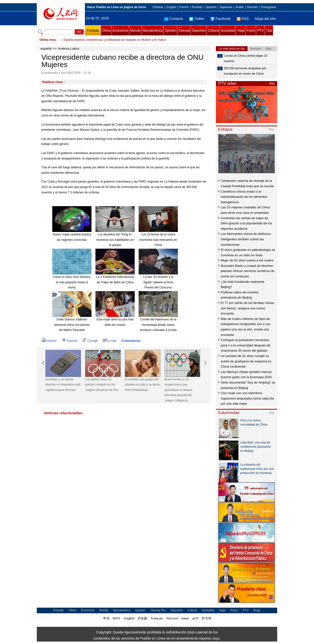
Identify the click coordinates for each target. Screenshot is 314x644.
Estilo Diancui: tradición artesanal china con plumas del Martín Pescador (72, 325)
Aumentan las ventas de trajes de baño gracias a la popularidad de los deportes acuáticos (246, 223)
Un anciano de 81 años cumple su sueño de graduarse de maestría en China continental (246, 361)
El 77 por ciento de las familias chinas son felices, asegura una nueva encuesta (248, 308)
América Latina (69, 49)
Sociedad (228, 30)
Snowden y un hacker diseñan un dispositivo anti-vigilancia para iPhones (63, 385)
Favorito (70, 341)
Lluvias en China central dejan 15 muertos (245, 58)
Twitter (197, 19)
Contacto (174, 19)
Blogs (257, 610)
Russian (197, 7)
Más (272, 84)
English (171, 7)
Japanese (226, 7)
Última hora (48, 40)
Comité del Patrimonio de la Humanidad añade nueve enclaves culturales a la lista (158, 325)
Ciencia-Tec (158, 610)
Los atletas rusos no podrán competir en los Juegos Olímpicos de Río (102, 385)
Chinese (158, 7)
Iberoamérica (153, 30)
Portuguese (268, 7)
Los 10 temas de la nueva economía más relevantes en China (158, 240)
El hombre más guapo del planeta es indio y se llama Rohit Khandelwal (142, 385)
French (184, 7)
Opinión (170, 30)
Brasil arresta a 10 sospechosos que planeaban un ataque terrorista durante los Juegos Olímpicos (178, 390)
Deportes (199, 30)
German (252, 7)
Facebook (220, 19)
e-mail (110, 341)
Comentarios (131, 341)
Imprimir (49, 341)
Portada (93, 30)
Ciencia (184, 30)
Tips (269, 30)
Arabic (240, 7)
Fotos (251, 30)
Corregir (90, 341)
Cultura (213, 30)
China (106, 30)
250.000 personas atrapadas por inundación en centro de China (245, 71)
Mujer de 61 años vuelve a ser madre (247, 260)
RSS (243, 19)
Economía (121, 30)
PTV (260, 30)
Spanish (211, 7)
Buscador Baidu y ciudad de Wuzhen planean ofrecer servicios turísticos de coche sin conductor (248, 271)
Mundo (136, 30)
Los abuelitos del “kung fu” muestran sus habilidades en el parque (115, 240)
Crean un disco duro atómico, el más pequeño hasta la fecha (72, 282)
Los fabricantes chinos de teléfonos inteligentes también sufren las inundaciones (246, 239)
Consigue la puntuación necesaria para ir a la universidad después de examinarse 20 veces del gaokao (246, 345)
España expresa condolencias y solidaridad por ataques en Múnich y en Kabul (115, 40)
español (46, 49)
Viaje (241, 30)
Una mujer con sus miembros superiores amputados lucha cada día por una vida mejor (247, 398)
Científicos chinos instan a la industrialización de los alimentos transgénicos (244, 197)
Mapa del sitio (265, 19)
